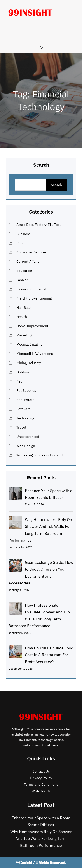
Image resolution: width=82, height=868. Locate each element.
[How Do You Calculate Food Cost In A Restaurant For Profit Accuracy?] (15, 652)
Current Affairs (28, 261)
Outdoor (23, 372)
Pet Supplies (26, 390)
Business (24, 234)
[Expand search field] (41, 47)
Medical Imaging (29, 344)
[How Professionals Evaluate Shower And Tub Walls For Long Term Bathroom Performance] (15, 609)
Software (24, 409)
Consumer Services (32, 252)
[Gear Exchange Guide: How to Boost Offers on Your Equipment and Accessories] (15, 567)
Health (22, 317)
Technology (25, 418)
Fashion (23, 280)
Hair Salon (24, 307)
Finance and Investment (36, 289)
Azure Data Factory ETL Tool (38, 225)
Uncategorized (28, 437)
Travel (21, 427)
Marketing (24, 335)
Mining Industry (29, 363)
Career (22, 243)
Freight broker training (34, 298)
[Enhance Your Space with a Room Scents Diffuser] (15, 495)
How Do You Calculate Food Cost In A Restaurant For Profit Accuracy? (49, 655)
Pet (19, 381)
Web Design (26, 446)
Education (24, 271)
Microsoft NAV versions (35, 354)
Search (56, 185)
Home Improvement (32, 326)
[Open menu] (41, 30)
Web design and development (40, 455)
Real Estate (25, 400)
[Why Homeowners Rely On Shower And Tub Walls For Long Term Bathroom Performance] (15, 524)
